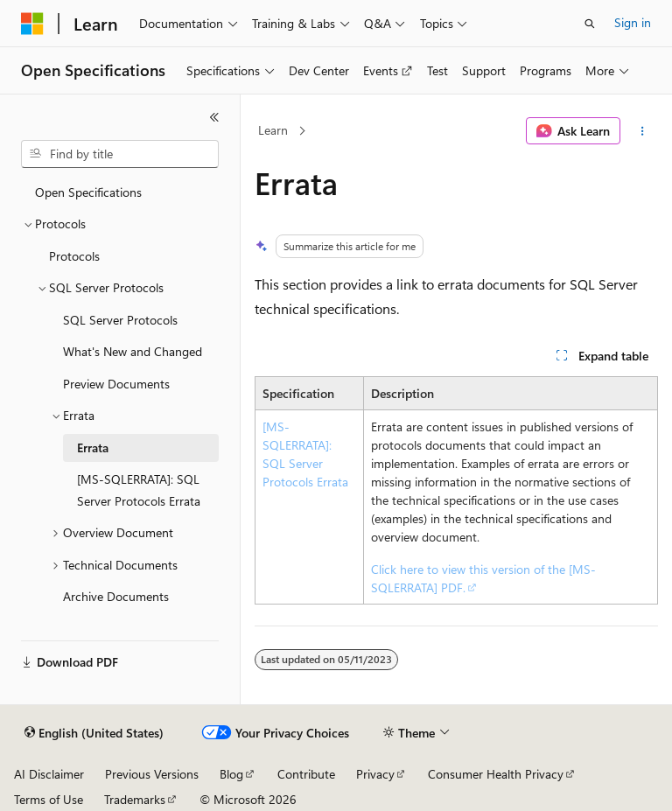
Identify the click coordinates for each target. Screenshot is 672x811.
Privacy (375, 774)
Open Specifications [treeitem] (88, 192)
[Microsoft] (32, 24)
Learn (273, 130)
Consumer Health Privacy (496, 774)
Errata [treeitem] (93, 447)
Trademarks (135, 799)
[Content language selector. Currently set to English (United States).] (94, 733)
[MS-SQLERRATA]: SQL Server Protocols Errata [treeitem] (139, 490)
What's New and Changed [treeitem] (133, 351)
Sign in (633, 22)
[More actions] (643, 131)
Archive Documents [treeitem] (116, 596)
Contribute (306, 774)
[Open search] (590, 24)
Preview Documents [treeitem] (116, 384)
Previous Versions (152, 774)
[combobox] (120, 154)
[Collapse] (214, 117)
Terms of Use (49, 799)
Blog (231, 774)
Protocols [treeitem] (74, 256)
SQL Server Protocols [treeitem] (120, 320)
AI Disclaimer (49, 774)
